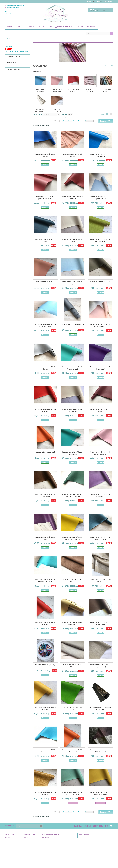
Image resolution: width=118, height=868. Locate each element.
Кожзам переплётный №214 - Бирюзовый (45, 751)
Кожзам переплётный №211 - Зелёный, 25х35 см (73, 496)
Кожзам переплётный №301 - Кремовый (73, 410)
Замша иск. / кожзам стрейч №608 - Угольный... (100, 751)
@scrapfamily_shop (13, 7)
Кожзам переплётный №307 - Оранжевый (73, 751)
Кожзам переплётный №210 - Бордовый (73, 198)
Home (25, 847)
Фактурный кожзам (13, 68)
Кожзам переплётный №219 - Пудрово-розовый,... (100, 325)
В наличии (11, 98)
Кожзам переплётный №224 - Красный (45, 623)
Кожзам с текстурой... (57, 110)
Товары (22, 27)
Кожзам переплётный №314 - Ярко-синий (100, 155)
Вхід (6, 11)
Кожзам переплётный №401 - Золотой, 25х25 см (73, 623)
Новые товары (28, 840)
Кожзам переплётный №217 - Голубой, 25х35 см (100, 198)
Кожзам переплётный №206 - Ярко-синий (45, 155)
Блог (50, 27)
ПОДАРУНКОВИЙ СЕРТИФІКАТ (17, 51)
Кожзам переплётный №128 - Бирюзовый (73, 453)
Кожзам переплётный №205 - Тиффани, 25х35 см (45, 581)
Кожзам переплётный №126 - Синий (45, 240)
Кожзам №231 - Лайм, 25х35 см (73, 708)
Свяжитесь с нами (101, 2)
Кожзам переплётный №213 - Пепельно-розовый (100, 453)
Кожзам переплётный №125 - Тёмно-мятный (73, 368)
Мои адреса (45, 842)
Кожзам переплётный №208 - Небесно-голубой (45, 325)
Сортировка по (37, 114)
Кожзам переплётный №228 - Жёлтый (45, 708)
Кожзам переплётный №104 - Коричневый (45, 496)
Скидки (26, 837)
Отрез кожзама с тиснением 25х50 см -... (100, 708)
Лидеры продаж (28, 842)
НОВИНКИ (9, 46)
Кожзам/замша (11, 71)
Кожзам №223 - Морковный (45, 452)
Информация (13, 120)
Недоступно (12, 95)
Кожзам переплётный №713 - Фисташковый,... (100, 240)
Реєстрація (8, 13)
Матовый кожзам (12, 63)
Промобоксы (9, 842)
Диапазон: (8, 110)
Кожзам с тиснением (13, 77)
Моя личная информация (49, 844)
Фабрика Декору (13, 104)
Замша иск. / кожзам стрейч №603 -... (100, 581)
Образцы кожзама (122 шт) (45, 665)
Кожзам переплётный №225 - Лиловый (45, 538)
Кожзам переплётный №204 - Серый (45, 368)
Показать (64, 114)
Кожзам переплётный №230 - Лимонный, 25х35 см (73, 538)
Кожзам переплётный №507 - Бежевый (45, 794)
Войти (110, 2)
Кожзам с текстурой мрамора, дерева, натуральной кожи (16, 81)
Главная (11, 27)
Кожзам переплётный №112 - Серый (100, 283)
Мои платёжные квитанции (50, 840)
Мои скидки (45, 847)
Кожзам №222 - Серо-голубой (73, 324)
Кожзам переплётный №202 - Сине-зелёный (100, 538)
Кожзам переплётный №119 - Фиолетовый (100, 496)
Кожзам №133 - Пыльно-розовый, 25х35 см (45, 198)
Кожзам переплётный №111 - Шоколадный (100, 623)
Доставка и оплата (64, 27)
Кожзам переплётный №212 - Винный (100, 410)
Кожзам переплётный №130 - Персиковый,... (45, 283)
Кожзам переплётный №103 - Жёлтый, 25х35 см (100, 794)
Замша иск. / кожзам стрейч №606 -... (73, 666)
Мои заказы (45, 837)
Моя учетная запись (51, 834)
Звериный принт (12, 74)
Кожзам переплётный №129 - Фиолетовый (100, 368)
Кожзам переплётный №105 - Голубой (73, 283)
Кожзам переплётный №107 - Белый (73, 240)
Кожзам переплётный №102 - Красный (45, 410)
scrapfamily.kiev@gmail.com (94, 841)
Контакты (92, 27)
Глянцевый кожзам (12, 66)
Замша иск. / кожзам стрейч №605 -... (73, 581)
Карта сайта (27, 856)
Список (111, 115)
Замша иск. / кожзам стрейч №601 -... (73, 155)
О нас (41, 27)
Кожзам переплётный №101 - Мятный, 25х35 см (73, 794)
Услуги (32, 27)
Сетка (107, 115)
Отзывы (80, 27)
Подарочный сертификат (13, 840)
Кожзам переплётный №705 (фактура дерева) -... (101, 666)
